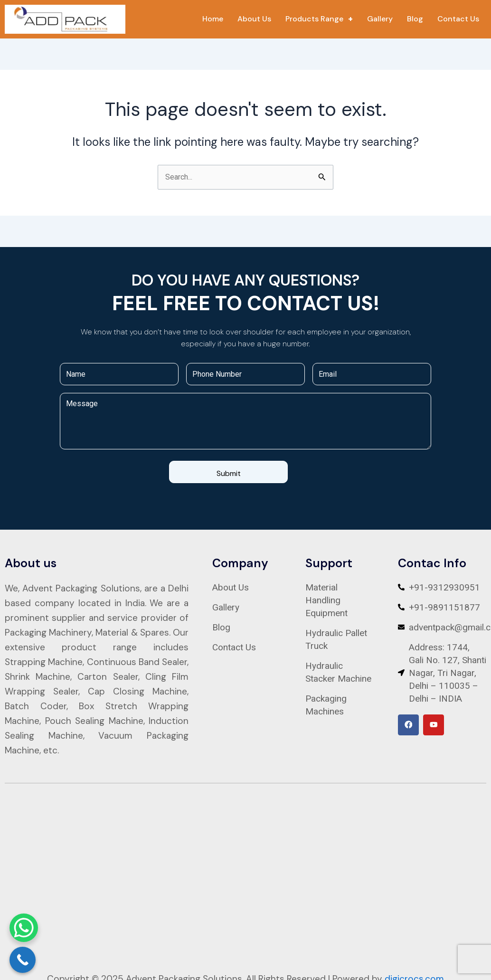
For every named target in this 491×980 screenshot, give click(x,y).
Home (213, 19)
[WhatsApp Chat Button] (24, 928)
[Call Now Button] (23, 960)
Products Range (319, 19)
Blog (415, 19)
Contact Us (458, 19)
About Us (254, 19)
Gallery (380, 19)
